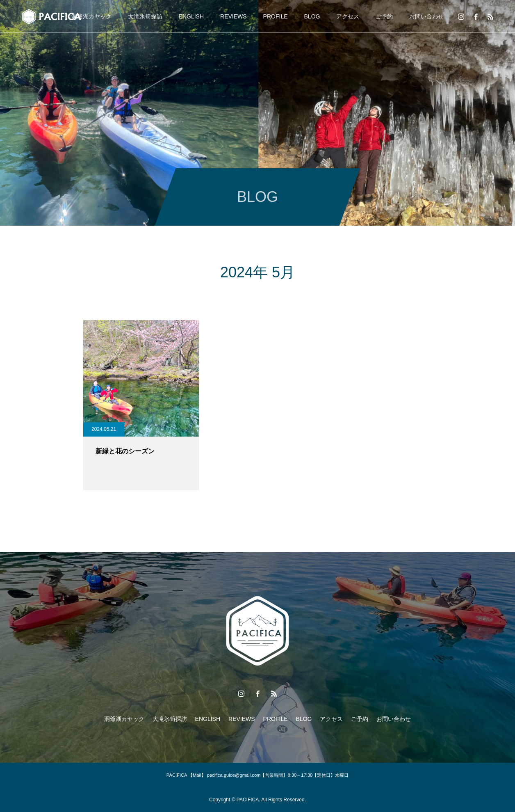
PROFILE (276, 16)
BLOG (312, 16)
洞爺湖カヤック (91, 16)
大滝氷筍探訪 (145, 16)
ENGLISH (191, 16)
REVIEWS (234, 16)
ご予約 (384, 16)
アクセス (348, 16)
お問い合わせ (426, 16)
